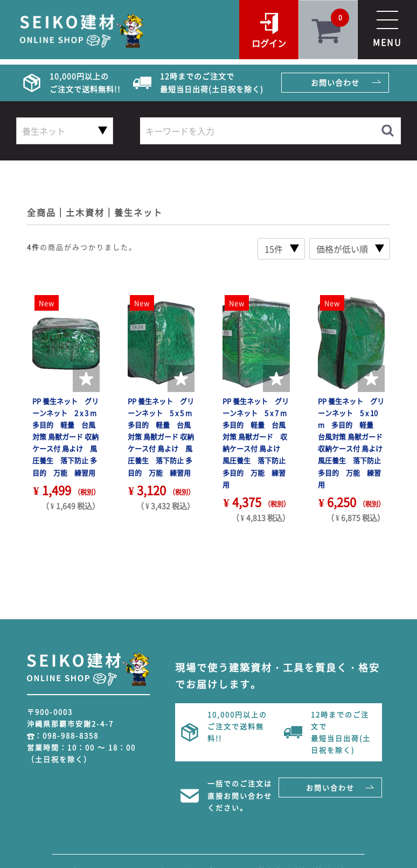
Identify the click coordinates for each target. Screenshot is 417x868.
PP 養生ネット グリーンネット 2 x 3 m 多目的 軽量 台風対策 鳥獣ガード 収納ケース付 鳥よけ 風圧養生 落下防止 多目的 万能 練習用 (68, 437)
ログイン (269, 43)
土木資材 (85, 212)
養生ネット (138, 212)
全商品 (41, 212)
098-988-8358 (71, 735)
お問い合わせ (335, 82)
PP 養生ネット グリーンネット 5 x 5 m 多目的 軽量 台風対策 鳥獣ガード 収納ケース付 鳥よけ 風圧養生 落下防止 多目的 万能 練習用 (163, 437)
